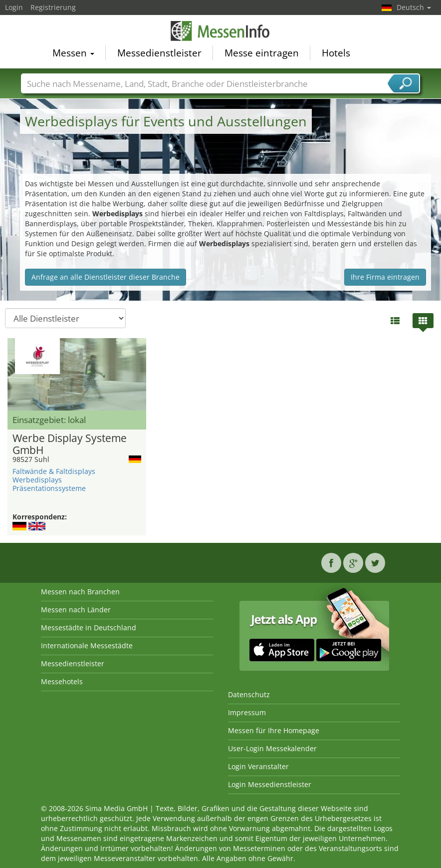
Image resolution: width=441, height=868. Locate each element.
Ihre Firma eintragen (385, 277)
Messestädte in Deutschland (89, 628)
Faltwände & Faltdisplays (54, 471)
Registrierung (53, 7)
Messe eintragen (262, 53)
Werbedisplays (37, 480)
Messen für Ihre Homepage (274, 730)
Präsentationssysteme (49, 488)
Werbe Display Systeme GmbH (70, 444)
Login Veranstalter (258, 766)
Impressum (247, 712)
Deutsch (414, 7)
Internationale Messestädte (87, 646)
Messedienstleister (159, 53)
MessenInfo (220, 31)
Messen (73, 53)
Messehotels (62, 681)
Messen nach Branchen (80, 592)
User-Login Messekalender (272, 748)
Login (14, 7)
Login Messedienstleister (270, 784)
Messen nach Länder (76, 610)
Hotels (336, 53)
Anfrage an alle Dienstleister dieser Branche (106, 277)
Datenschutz (249, 694)
